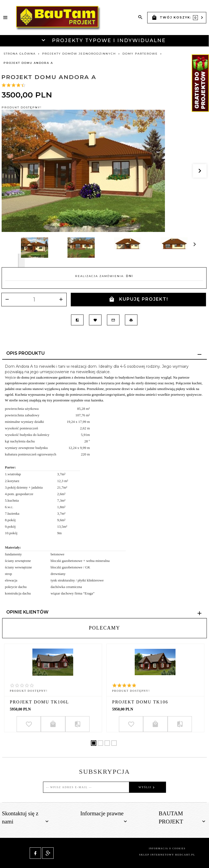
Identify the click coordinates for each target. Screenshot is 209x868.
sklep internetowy (156, 855)
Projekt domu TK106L (39, 702)
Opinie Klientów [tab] (27, 612)
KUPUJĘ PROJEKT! (139, 299)
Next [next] (21, 260)
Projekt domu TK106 (140, 702)
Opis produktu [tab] (25, 353)
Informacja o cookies (167, 849)
